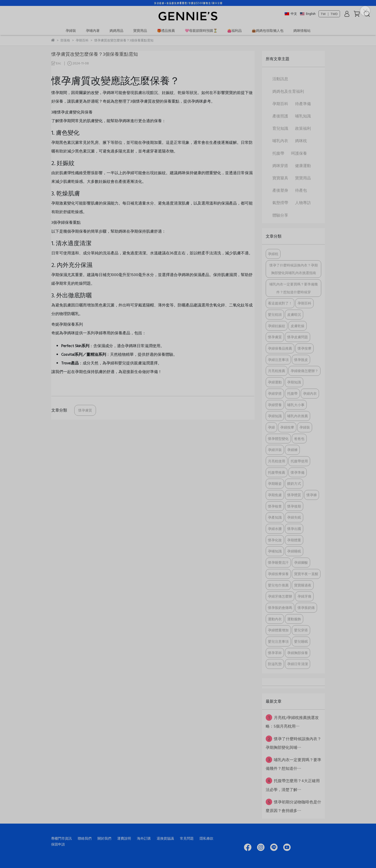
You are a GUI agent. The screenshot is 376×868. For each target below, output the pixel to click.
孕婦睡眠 (294, 551)
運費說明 (124, 838)
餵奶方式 (294, 483)
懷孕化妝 (275, 540)
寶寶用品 (140, 30)
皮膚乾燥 (298, 326)
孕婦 (271, 427)
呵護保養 (299, 153)
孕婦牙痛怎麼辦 (280, 596)
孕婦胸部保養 (298, 653)
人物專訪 (303, 203)
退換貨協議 (165, 838)
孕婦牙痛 (304, 596)
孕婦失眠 (294, 517)
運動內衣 (275, 619)
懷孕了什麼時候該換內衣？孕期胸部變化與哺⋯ (293, 743)
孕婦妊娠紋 (277, 326)
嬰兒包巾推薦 (278, 585)
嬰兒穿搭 (301, 630)
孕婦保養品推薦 (280, 348)
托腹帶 (278, 153)
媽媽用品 (116, 30)
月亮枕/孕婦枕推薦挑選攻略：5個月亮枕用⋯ (292, 722)
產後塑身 (280, 190)
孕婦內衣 (310, 393)
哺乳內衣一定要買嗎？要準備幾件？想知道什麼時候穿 (294, 288)
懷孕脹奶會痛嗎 (280, 608)
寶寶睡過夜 (303, 585)
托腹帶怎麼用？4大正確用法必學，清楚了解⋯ (293, 785)
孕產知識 (275, 517)
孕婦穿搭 (275, 393)
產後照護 (280, 116)
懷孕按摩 (304, 348)
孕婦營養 (275, 405)
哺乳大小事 (296, 405)
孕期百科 (280, 104)
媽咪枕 (301, 141)
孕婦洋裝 (275, 450)
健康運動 (303, 166)
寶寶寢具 (280, 178)
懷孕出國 (294, 529)
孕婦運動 (275, 382)
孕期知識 (294, 382)
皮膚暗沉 (294, 314)
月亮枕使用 (277, 461)
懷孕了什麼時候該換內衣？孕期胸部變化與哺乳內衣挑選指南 (294, 269)
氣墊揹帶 (280, 203)
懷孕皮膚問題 (298, 337)
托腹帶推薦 (277, 472)
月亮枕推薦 (277, 371)
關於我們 (104, 838)
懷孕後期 (294, 506)
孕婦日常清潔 (298, 664)
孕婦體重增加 (278, 630)
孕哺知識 (275, 551)
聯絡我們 (85, 838)
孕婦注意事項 (278, 360)
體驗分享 (280, 215)
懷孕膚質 (85, 410)
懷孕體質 (294, 495)
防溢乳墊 (275, 664)
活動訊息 (280, 79)
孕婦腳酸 (301, 562)
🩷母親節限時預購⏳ (201, 30)
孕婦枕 (273, 254)
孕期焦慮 (275, 495)
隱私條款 (207, 838)
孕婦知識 (275, 416)
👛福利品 (235, 30)
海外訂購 (144, 838)
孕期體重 (294, 540)
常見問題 (187, 838)
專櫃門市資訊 (61, 838)
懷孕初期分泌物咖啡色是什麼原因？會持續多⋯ (293, 806)
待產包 (301, 190)
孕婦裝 (71, 30)
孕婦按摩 (287, 427)
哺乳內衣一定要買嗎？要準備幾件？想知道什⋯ (293, 764)
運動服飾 (294, 619)
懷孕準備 (298, 472)
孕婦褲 (292, 450)
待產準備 (303, 104)
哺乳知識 (303, 116)
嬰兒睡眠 (301, 641)
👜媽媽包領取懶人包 (268, 30)
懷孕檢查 (275, 506)
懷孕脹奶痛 (306, 608)
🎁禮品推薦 (166, 30)
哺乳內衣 (280, 141)
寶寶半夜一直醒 (306, 574)
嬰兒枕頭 (275, 314)
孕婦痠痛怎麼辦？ (304, 371)
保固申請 (58, 844)
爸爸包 (299, 439)
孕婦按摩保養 (278, 574)
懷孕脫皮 (301, 360)
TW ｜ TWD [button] (329, 14)
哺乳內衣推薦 (298, 416)
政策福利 (303, 128)
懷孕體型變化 (278, 439)
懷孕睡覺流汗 (278, 562)
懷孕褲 (312, 495)
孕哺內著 (93, 30)
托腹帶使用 (299, 461)
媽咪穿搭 (280, 166)
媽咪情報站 (302, 30)
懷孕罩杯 (275, 653)
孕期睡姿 (275, 483)
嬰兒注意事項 (278, 641)
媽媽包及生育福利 (288, 91)
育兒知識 (280, 128)
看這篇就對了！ (280, 303)
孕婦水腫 (275, 529)
